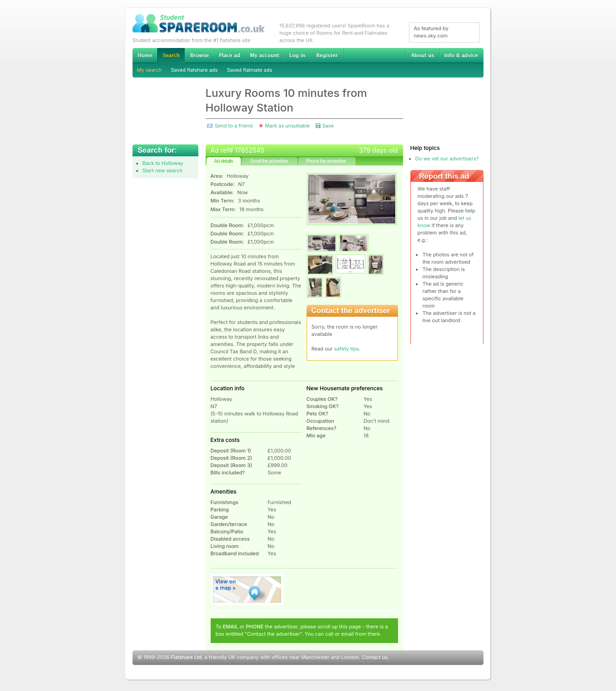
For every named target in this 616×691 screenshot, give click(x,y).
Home (145, 55)
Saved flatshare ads (194, 70)
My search (150, 70)
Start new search (163, 170)
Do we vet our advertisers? (447, 159)
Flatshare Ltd (186, 657)
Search (171, 56)
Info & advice (461, 55)
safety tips (346, 349)
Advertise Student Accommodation (229, 55)
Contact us (375, 657)
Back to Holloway (163, 163)
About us (422, 55)
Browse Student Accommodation (199, 55)
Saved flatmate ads (249, 70)
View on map (247, 590)
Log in (297, 55)
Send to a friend (234, 126)
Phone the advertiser (326, 161)
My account (265, 55)
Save (328, 126)
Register (327, 55)
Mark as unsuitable (287, 126)
